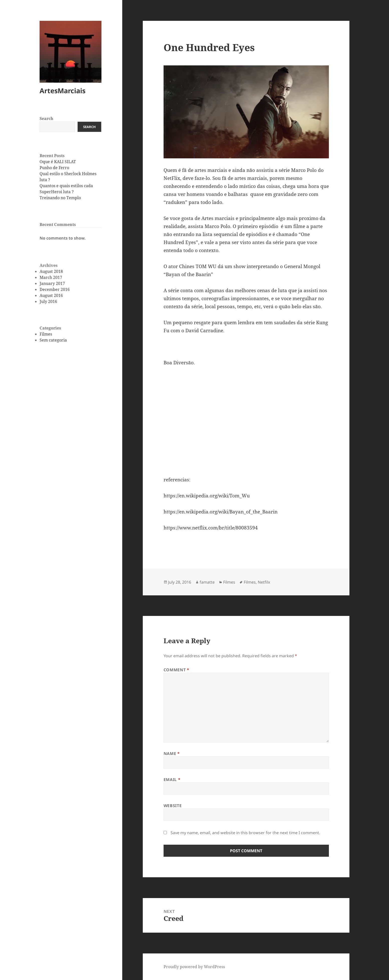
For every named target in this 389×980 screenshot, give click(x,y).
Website (173, 806)
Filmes (46, 334)
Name (172, 753)
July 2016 (48, 301)
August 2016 (51, 295)
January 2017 (52, 283)
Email (172, 780)
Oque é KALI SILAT (58, 162)
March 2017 (51, 277)
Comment (176, 670)
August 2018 (51, 271)
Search (46, 119)
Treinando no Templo (60, 198)
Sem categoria (53, 340)
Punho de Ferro (54, 168)
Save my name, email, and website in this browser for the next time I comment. (245, 833)
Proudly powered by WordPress (194, 967)
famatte (207, 582)
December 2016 (55, 289)
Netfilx (264, 582)
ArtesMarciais (62, 91)
